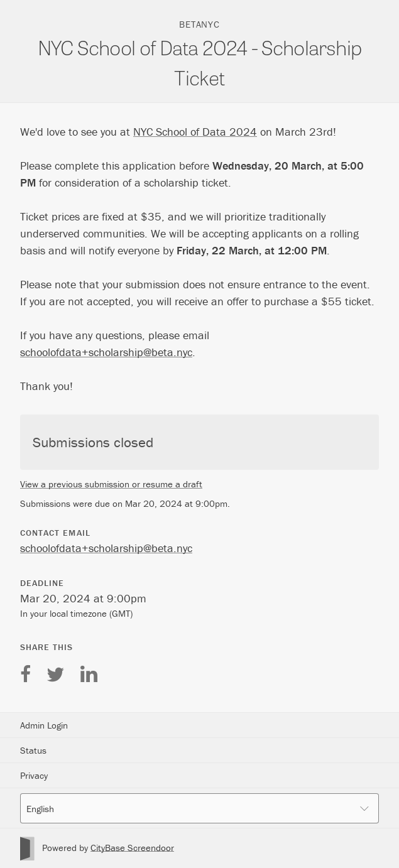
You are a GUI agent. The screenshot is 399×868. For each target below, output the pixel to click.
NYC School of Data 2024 (195, 132)
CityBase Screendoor (132, 848)
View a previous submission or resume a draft (111, 484)
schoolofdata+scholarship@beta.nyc (106, 352)
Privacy (34, 775)
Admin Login (44, 725)
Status (33, 750)
